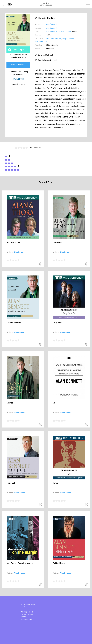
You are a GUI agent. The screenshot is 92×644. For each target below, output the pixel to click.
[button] (88, 4)
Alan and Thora (13, 243)
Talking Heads (59, 563)
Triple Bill (11, 483)
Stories (10, 403)
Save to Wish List (44, 55)
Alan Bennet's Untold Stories (58, 32)
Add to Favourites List (46, 60)
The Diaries (58, 243)
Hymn (55, 483)
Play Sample (19, 50)
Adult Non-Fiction (53, 39)
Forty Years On (59, 323)
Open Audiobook (18, 65)
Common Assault (14, 323)
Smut (55, 403)
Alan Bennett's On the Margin (20, 563)
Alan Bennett (51, 24)
